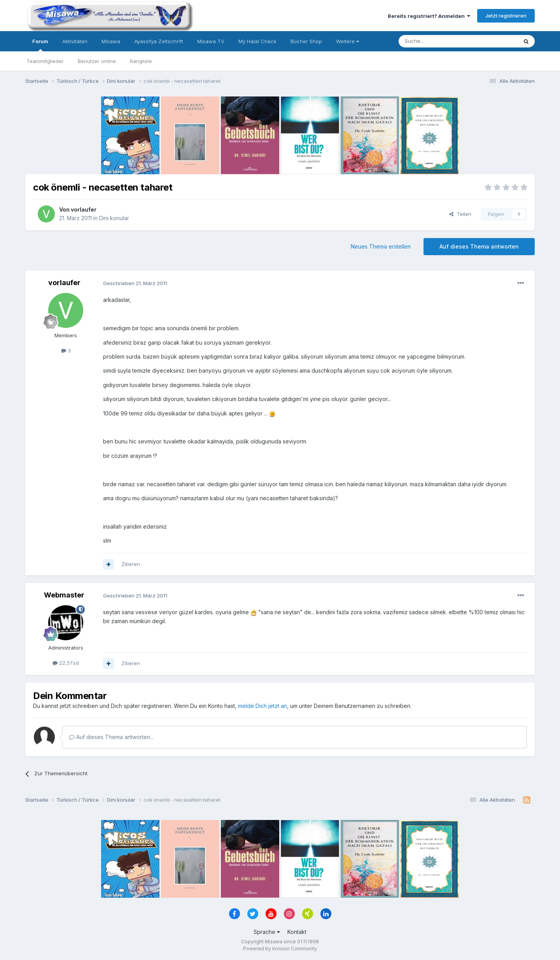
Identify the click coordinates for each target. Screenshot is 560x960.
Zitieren (131, 564)
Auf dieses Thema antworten (479, 246)
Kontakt (297, 932)
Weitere (347, 41)
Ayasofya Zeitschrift (159, 41)
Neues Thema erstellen (381, 246)
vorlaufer (84, 209)
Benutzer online (97, 61)
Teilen (460, 214)
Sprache (267, 932)
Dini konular (114, 218)
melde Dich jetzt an (262, 706)
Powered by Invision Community (280, 949)
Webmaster (64, 595)
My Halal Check (257, 41)
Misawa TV (211, 41)
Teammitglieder (45, 61)
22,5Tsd (66, 663)
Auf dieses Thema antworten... (111, 737)
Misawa (111, 41)
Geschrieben (135, 283)
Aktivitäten (75, 41)
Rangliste (141, 61)
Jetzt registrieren (506, 16)
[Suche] (434, 41)
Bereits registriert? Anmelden (429, 16)
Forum (40, 45)
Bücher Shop (306, 41)
